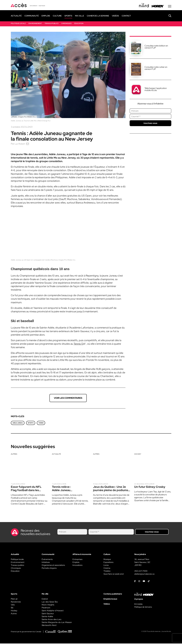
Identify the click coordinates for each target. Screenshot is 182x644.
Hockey (138, 455)
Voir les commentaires (68, 399)
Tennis (41, 423)
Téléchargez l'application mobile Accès (156, 90)
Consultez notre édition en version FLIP (156, 47)
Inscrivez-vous (150, 124)
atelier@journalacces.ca (144, 574)
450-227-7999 (141, 572)
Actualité (56, 455)
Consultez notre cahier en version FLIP (156, 69)
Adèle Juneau (18, 423)
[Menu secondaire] (170, 7)
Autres (14, 455)
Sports (31, 423)
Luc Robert (20, 144)
